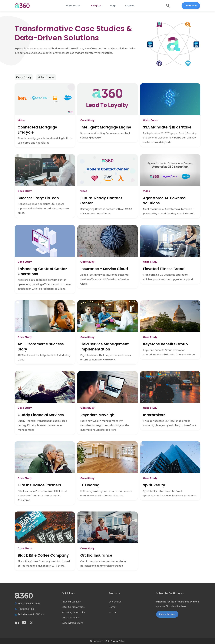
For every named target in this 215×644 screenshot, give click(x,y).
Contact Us (191, 6)
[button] (74, 6)
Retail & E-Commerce (73, 607)
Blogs (113, 6)
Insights (96, 6)
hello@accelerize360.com (32, 614)
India (38, 604)
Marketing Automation (74, 612)
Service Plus (115, 602)
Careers (130, 6)
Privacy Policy (118, 641)
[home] (22, 6)
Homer (113, 607)
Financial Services (71, 602)
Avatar (113, 612)
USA (20, 604)
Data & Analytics (71, 618)
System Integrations (72, 623)
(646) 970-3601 (27, 609)
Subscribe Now (167, 614)
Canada (29, 604)
